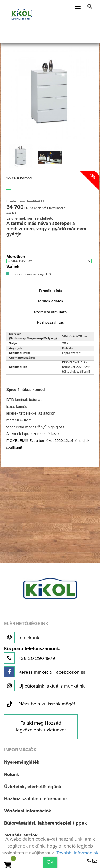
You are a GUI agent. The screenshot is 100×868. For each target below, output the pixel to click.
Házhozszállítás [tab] (50, 323)
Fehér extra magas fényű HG (29, 274)
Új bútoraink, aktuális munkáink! (45, 686)
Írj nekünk (22, 637)
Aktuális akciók (21, 836)
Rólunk (12, 775)
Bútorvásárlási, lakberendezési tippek (45, 823)
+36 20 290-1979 (32, 655)
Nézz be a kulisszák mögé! (39, 704)
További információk (77, 853)
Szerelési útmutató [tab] (50, 312)
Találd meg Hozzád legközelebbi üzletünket (41, 727)
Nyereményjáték (22, 762)
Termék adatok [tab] (51, 301)
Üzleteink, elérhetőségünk (33, 787)
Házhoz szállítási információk (36, 799)
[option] (21, 156)
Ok (50, 862)
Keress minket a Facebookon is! (45, 672)
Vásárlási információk (28, 811)
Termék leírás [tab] (50, 291)
